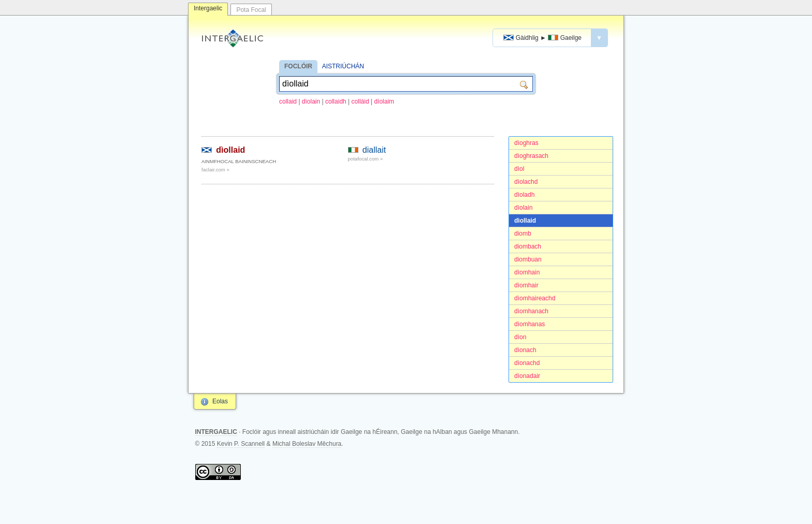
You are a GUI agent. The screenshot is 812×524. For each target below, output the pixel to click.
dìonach (525, 350)
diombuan (528, 259)
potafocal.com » (366, 159)
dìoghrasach (531, 156)
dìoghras (526, 143)
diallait (374, 150)
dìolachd (526, 182)
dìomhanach (531, 311)
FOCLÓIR (298, 66)
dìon (520, 337)
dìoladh (524, 195)
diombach (528, 246)
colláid (360, 101)
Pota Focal (251, 10)
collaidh (336, 101)
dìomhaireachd (535, 298)
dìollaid (525, 221)
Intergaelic (208, 8)
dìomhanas (530, 324)
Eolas (220, 401)
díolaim (384, 101)
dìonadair (527, 376)
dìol (519, 169)
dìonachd (527, 363)
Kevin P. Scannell (241, 444)
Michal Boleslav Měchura (307, 444)
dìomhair (526, 285)
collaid (288, 101)
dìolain (311, 101)
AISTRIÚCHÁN (343, 66)
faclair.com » (215, 170)
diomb (523, 234)
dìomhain (527, 272)
